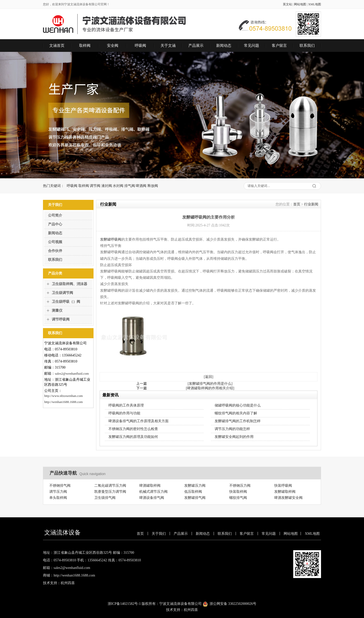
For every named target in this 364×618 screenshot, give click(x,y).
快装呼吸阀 (283, 486)
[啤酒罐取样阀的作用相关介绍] (210, 388)
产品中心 (55, 224)
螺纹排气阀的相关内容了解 (236, 413)
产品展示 (196, 46)
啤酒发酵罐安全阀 (288, 498)
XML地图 (315, 4)
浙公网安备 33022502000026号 (233, 604)
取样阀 (85, 46)
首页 (297, 204)
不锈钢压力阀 (240, 486)
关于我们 (159, 534)
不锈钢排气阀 (60, 486)
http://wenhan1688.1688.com (63, 402)
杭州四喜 (191, 610)
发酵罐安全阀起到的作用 (234, 437)
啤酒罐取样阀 (150, 486)
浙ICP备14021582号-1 (124, 604)
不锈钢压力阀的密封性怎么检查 (133, 429)
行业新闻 (311, 204)
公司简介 (55, 215)
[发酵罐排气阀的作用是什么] (210, 384)
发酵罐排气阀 (195, 498)
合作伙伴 (55, 251)
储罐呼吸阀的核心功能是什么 (238, 405)
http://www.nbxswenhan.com (63, 396)
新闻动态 (224, 46)
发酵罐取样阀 (285, 492)
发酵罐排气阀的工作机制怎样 (238, 421)
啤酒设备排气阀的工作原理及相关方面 (139, 421)
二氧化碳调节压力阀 (110, 486)
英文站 (287, 4)
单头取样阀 (58, 498)
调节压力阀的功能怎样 (232, 429)
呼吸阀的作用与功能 (124, 413)
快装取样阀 (238, 492)
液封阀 (107, 186)
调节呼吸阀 (61, 319)
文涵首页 (57, 46)
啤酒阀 (141, 186)
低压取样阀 (193, 492)
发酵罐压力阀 (195, 486)
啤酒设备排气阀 (152, 498)
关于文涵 (168, 46)
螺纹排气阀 (238, 498)
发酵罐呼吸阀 (111, 239)
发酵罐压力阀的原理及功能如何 (133, 437)
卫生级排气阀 (105, 498)
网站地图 (300, 4)
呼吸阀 (140, 46)
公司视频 (55, 242)
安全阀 (113, 46)
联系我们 (307, 46)
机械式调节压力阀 (153, 492)
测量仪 (57, 311)
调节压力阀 (58, 492)
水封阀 (118, 186)
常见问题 (252, 46)
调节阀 (95, 186)
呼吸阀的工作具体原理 (126, 405)
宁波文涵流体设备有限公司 (180, 604)
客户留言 (279, 46)
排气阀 (130, 186)
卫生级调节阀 (62, 293)
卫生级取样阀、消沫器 (70, 284)
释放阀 (153, 186)
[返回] (208, 377)
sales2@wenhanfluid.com (72, 374)
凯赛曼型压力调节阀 (110, 492)
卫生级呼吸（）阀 (66, 302)
